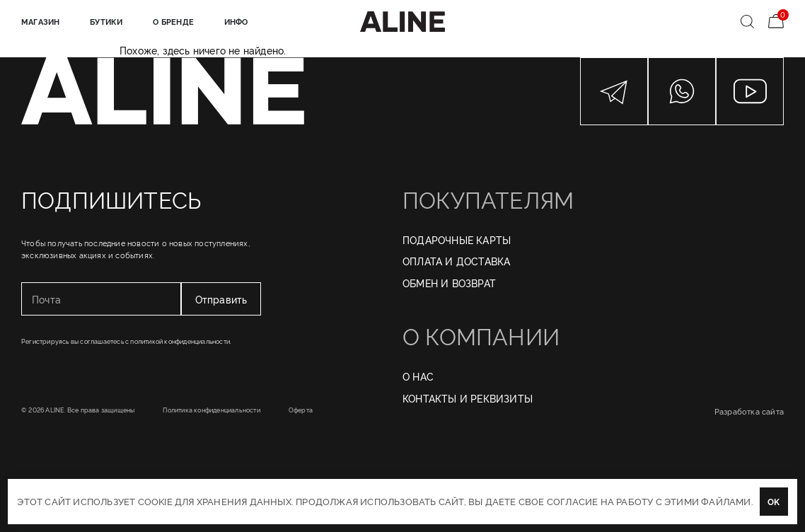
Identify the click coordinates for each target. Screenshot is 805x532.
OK (774, 501)
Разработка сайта (749, 411)
